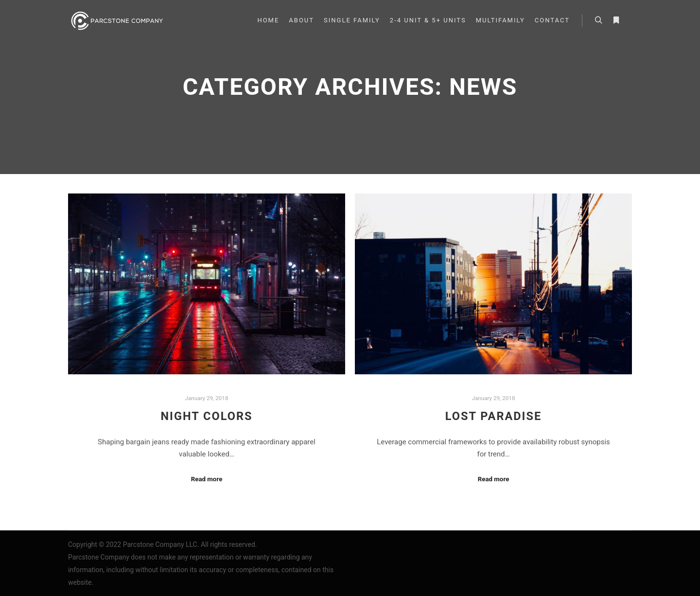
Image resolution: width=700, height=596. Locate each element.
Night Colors (206, 416)
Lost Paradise (494, 416)
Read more (207, 479)
